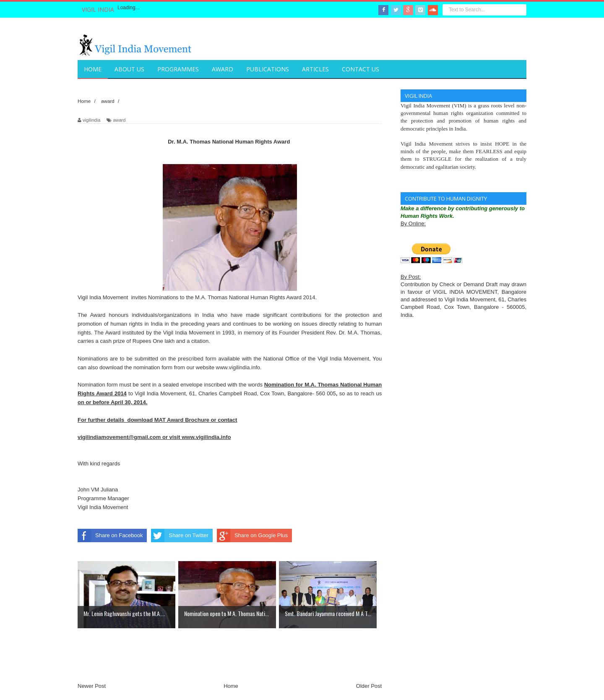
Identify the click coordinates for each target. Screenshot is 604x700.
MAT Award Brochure (182, 420)
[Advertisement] (230, 668)
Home (231, 686)
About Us (129, 69)
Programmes (178, 69)
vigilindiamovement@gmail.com (119, 437)
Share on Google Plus (252, 535)
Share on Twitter (180, 535)
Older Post (369, 686)
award (119, 120)
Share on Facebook (110, 535)
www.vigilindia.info (238, 367)
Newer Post (92, 686)
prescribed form (197, 359)
